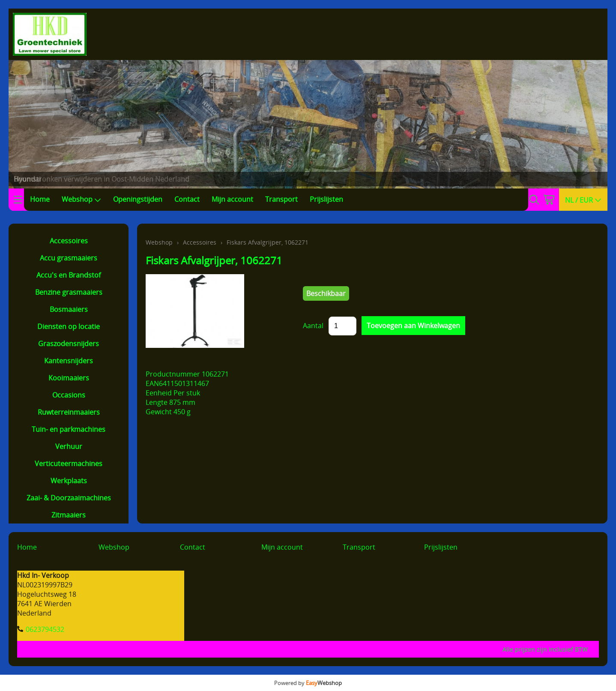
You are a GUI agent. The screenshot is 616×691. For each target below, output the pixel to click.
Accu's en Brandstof (69, 275)
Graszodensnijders (69, 344)
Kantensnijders (69, 361)
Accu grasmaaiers (69, 258)
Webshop (81, 199)
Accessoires (69, 241)
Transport (281, 199)
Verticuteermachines (69, 464)
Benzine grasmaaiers (69, 292)
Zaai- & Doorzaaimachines (69, 498)
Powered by (308, 683)
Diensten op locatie (69, 326)
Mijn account (232, 199)
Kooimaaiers (69, 378)
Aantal (313, 326)
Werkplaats (69, 481)
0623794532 (45, 629)
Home (40, 199)
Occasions (69, 395)
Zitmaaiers (69, 515)
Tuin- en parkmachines (69, 429)
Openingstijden (138, 199)
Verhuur (69, 446)
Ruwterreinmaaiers (69, 412)
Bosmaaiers (69, 309)
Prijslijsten (326, 199)
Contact (187, 199)
